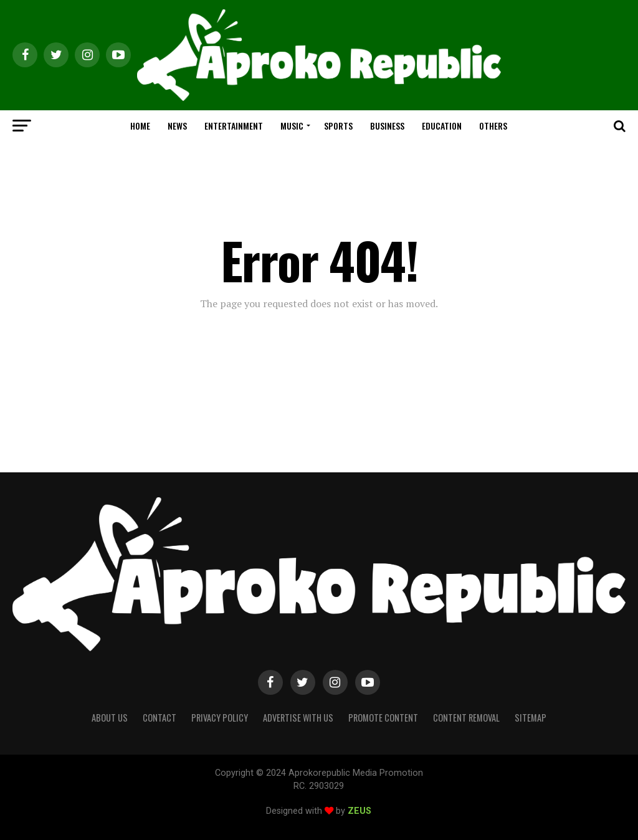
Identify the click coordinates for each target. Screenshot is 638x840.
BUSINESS (387, 126)
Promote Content (383, 718)
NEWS (177, 126)
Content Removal (466, 718)
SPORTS (338, 126)
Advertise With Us (298, 718)
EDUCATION (442, 126)
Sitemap (531, 718)
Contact (159, 718)
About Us (110, 718)
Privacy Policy (220, 718)
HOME (140, 126)
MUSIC (292, 126)
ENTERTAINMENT (234, 126)
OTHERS (493, 126)
